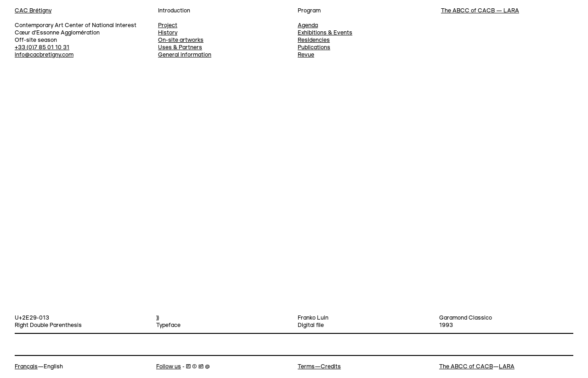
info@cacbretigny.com (44, 55)
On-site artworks (181, 40)
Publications (314, 48)
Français (26, 367)
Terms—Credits (319, 367)
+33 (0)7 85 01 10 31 (42, 48)
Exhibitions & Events (325, 33)
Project (168, 26)
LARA (507, 367)
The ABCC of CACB (466, 367)
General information (185, 55)
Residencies (314, 40)
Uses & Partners (180, 48)
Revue (306, 55)
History (168, 33)
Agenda (308, 26)
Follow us (169, 367)
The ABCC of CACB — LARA (480, 11)
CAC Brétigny (33, 11)
